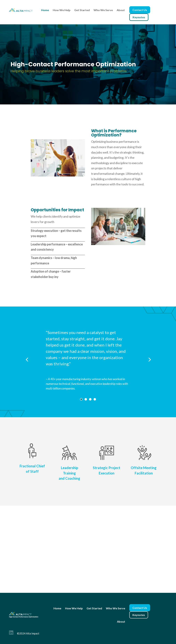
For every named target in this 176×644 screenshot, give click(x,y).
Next (145, 359)
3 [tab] (90, 399)
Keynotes (139, 17)
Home (45, 10)
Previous (31, 359)
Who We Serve (103, 10)
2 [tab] (86, 399)
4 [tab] (95, 399)
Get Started (82, 10)
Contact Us (140, 10)
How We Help (62, 10)
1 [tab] (81, 399)
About (121, 10)
